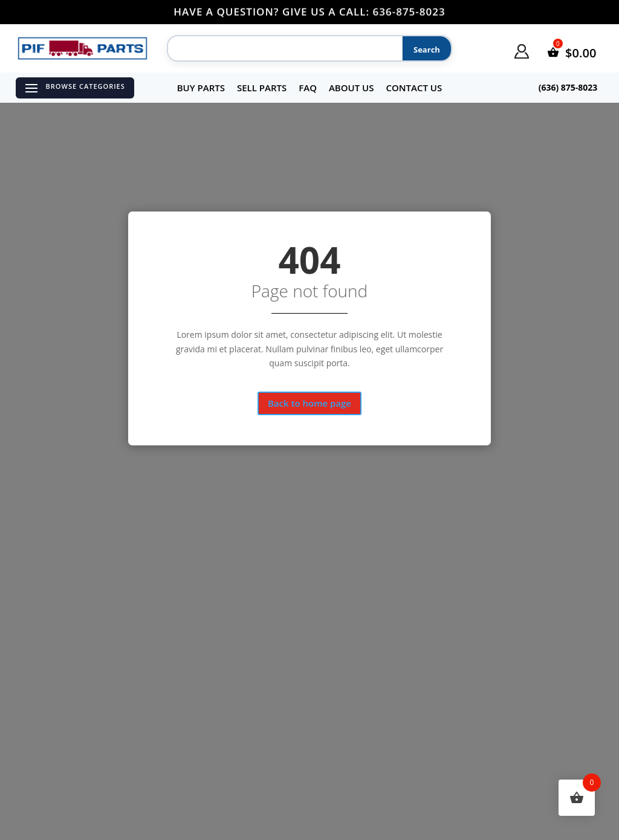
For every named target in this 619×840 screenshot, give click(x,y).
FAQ (308, 88)
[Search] (283, 49)
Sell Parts (262, 88)
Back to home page (309, 403)
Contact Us (414, 88)
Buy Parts (201, 88)
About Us (352, 88)
